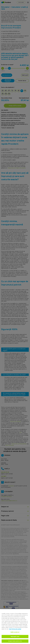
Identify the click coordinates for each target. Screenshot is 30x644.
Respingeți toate (15, 637)
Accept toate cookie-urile (15, 641)
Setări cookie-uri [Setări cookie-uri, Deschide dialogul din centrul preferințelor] (15, 632)
